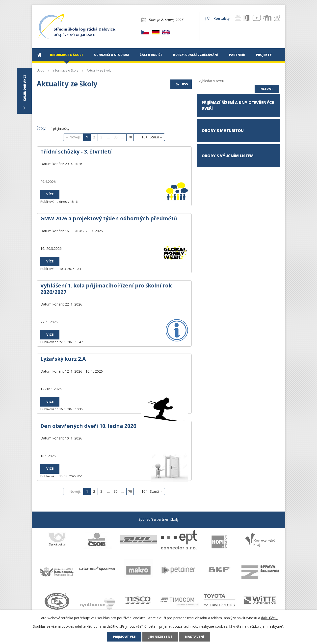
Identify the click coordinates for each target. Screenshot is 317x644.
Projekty (264, 55)
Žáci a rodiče (151, 55)
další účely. (270, 618)
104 (144, 137)
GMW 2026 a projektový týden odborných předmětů (109, 218)
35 (116, 137)
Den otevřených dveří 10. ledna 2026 (88, 426)
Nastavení (195, 637)
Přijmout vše (124, 637)
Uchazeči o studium (111, 55)
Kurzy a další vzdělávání (196, 55)
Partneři (237, 55)
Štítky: (41, 128)
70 (130, 137)
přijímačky (61, 128)
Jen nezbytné (160, 637)
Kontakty (217, 18)
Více (50, 194)
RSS (182, 84)
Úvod (39, 55)
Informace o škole (67, 55)
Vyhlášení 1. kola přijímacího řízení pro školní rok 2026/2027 (106, 289)
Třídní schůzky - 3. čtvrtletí (76, 152)
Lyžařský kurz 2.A (63, 359)
